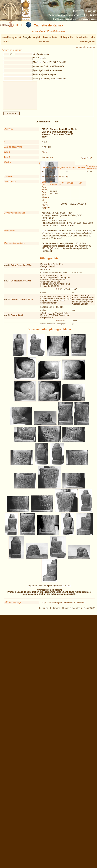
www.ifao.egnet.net (11, 37)
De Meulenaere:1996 (21, 284)
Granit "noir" (86, 161)
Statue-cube (47, 160)
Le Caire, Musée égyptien (46, 207)
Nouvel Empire (49, 180)
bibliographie (67, 37)
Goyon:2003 (17, 318)
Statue (45, 155)
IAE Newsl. (61, 323)
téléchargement (87, 42)
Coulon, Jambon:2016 (22, 302)
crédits (5, 42)
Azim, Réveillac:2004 (21, 268)
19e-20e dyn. (63, 180)
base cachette (50, 37)
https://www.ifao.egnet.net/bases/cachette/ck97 (64, 605)
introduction (82, 37)
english (37, 37)
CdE (57, 292)
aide (93, 37)
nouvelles (44, 42)
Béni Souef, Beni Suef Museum (46, 195)
